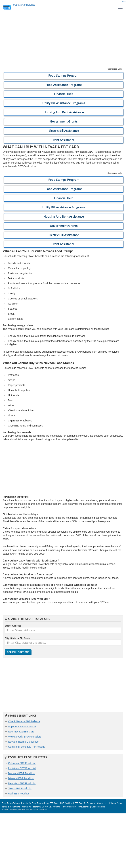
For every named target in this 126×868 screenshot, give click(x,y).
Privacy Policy (116, 803)
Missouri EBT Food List (21, 778)
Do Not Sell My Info (51, 807)
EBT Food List (66, 803)
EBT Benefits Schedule (85, 803)
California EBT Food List (22, 763)
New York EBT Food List (22, 783)
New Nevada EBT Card (21, 732)
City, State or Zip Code (17, 638)
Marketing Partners (31, 807)
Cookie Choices (98, 807)
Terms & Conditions (11, 807)
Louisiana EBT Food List (22, 768)
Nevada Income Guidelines (23, 742)
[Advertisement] (63, 42)
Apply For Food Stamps (33, 803)
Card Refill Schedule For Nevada (27, 747)
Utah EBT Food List (19, 794)
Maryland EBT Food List (22, 773)
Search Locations (18, 652)
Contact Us (102, 803)
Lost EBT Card (52, 803)
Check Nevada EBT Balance (24, 721)
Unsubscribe (84, 807)
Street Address (13, 626)
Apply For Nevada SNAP (22, 726)
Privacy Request (69, 807)
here (124, 1)
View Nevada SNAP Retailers (25, 737)
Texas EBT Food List (20, 788)
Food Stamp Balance (11, 803)
